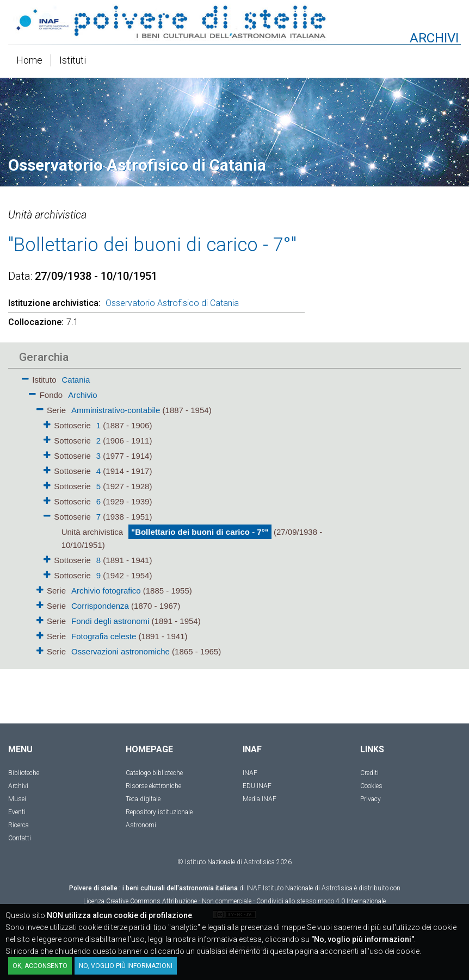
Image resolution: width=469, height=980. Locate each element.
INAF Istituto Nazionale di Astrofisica (300, 888)
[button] (25, 377)
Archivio (82, 395)
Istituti (73, 60)
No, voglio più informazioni (126, 966)
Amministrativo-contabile (116, 410)
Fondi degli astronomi (110, 621)
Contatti (20, 838)
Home (29, 60)
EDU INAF (257, 786)
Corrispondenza (100, 606)
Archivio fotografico (106, 591)
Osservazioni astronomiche (121, 651)
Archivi (18, 786)
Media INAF (260, 799)
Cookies (371, 786)
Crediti (369, 773)
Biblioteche (24, 773)
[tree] (172, 515)
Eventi (17, 812)
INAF (250, 773)
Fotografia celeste (104, 636)
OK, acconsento (40, 966)
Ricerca (18, 825)
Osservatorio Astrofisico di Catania (172, 303)
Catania (76, 380)
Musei (17, 799)
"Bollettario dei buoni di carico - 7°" (200, 532)
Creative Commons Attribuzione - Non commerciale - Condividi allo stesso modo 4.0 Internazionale (246, 901)
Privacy (371, 799)
